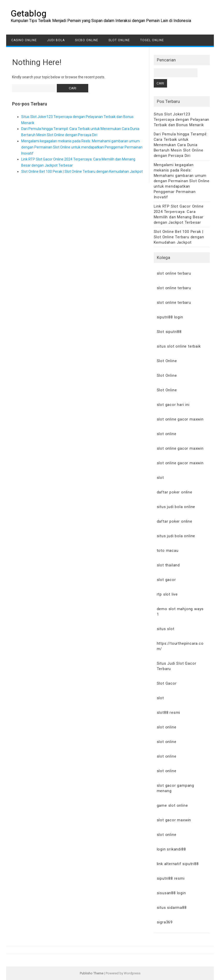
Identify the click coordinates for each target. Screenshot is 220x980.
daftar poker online (175, 492)
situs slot (166, 629)
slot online (167, 434)
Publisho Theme (92, 973)
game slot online (172, 805)
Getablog (29, 13)
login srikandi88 (171, 849)
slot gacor (166, 580)
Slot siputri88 (169, 332)
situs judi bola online (176, 507)
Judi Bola (56, 40)
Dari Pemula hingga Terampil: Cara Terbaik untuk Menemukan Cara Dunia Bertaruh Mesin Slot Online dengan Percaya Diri (181, 145)
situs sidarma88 (172, 908)
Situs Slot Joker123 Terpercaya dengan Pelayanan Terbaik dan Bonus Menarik (182, 120)
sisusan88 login (171, 893)
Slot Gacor (167, 683)
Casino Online (24, 40)
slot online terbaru (174, 273)
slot (160, 478)
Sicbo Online (87, 40)
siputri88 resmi (171, 878)
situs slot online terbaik (179, 346)
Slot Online (119, 40)
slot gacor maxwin (174, 820)
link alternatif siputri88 (178, 864)
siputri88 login (170, 317)
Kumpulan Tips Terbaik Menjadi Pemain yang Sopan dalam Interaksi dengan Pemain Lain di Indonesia (101, 21)
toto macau (168, 551)
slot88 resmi (169, 713)
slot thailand (168, 565)
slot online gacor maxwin (180, 419)
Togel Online (152, 40)
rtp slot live (167, 594)
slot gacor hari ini (173, 405)
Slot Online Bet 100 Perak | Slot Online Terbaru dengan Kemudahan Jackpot (82, 171)
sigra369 (165, 922)
